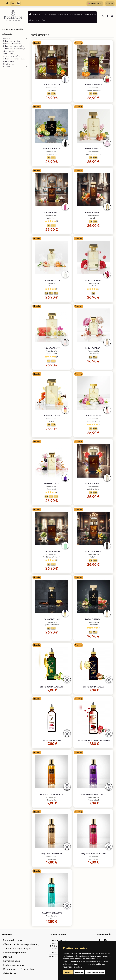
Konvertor (15, 3)
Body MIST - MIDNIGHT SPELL (93, 794)
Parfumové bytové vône (13, 44)
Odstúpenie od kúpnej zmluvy (19, 969)
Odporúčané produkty (12, 41)
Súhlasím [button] (68, 972)
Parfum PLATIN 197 (52, 416)
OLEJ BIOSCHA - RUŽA (52, 741)
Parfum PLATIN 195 (52, 280)
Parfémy (6, 38)
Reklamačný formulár (14, 965)
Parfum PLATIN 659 (93, 85)
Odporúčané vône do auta (14, 59)
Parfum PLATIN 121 (52, 484)
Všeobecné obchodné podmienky (21, 944)
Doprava (8, 957)
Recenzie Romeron (13, 940)
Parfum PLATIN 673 (93, 212)
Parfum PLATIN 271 (93, 348)
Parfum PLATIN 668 (52, 551)
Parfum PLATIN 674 (52, 212)
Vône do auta (9, 61)
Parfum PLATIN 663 (52, 85)
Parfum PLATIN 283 (93, 280)
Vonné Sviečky (9, 54)
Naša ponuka (7, 34)
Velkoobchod (10, 973)
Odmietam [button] (79, 972)
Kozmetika (7, 66)
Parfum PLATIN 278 (93, 149)
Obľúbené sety (9, 64)
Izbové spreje (8, 51)
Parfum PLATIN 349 (93, 619)
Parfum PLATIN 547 (52, 149)
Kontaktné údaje (12, 961)
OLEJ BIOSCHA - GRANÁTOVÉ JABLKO (93, 741)
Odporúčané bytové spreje (14, 49)
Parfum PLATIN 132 (93, 416)
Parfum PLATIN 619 (93, 551)
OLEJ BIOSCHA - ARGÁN (93, 687)
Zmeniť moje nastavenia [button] (95, 972)
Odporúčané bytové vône (14, 46)
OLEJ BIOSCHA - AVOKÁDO (52, 687)
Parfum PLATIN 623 (93, 484)
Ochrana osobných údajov (17, 949)
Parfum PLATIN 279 (52, 348)
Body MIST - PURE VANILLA (52, 794)
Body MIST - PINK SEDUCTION (93, 854)
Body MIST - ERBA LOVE (52, 913)
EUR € (110, 3)
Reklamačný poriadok (14, 953)
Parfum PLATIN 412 (52, 619)
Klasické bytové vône (12, 56)
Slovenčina (95, 3)
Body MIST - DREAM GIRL (52, 854)
